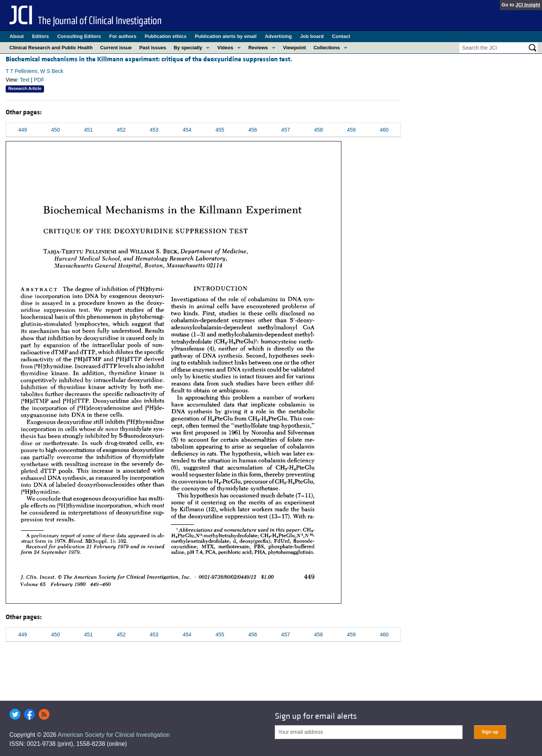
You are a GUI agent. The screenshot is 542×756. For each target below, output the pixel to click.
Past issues (153, 48)
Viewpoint (295, 48)
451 (88, 130)
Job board (312, 36)
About (17, 36)
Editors (40, 36)
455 (220, 130)
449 (22, 130)
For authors (123, 36)
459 (351, 130)
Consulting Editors (79, 36)
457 (285, 130)
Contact (341, 36)
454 (187, 130)
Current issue (116, 48)
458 (318, 130)
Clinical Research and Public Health (51, 48)
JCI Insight (528, 5)
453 (154, 130)
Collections (327, 48)
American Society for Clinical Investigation (114, 735)
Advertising (279, 36)
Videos (225, 48)
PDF (39, 80)
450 (56, 130)
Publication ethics (165, 36)
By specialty (188, 48)
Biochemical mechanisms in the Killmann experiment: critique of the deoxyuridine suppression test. (149, 59)
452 (121, 130)
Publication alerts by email (226, 36)
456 (253, 130)
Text (25, 80)
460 (384, 130)
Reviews (258, 48)
